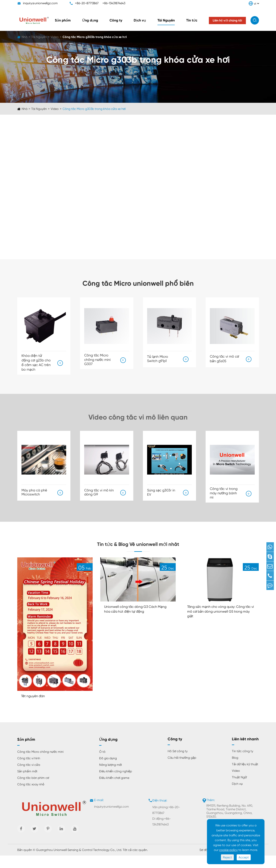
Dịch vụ (140, 20)
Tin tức (192, 20)
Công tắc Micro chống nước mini (40, 764)
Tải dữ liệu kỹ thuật (245, 777)
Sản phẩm (63, 20)
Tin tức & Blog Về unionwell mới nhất (138, 551)
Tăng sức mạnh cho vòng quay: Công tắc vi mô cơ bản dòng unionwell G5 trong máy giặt (220, 624)
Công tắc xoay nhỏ (31, 797)
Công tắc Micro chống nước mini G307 (97, 360)
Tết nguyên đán (35, 708)
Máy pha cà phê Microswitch (34, 493)
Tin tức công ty (243, 764)
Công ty (116, 20)
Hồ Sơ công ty (178, 764)
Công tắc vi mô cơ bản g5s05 (224, 358)
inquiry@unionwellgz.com (40, 3)
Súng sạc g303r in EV (161, 494)
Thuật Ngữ (239, 790)
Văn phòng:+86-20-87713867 (166, 822)
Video (55, 37)
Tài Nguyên (166, 20)
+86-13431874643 (114, 3)
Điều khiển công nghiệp (116, 784)
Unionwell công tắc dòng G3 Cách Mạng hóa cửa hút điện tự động (134, 622)
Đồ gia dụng (108, 771)
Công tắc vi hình (29, 771)
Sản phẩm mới (27, 784)
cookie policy (228, 850)
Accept (244, 857)
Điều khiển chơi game (114, 790)
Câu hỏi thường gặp (182, 770)
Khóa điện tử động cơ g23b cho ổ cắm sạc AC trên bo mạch (36, 362)
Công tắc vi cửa (29, 777)
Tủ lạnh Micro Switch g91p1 (158, 358)
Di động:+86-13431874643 (161, 834)
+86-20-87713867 (87, 3)
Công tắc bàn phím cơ (33, 790)
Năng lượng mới (110, 777)
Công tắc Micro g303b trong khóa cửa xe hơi (95, 37)
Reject (227, 857)
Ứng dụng (90, 20)
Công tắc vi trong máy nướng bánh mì (224, 496)
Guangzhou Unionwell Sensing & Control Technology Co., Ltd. (79, 862)
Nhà (25, 37)
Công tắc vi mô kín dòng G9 (99, 493)
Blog (235, 770)
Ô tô (102, 764)
